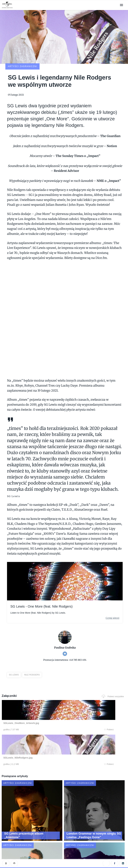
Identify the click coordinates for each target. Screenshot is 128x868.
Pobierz (35, 708)
